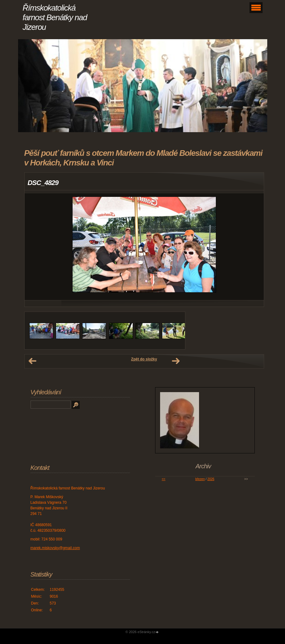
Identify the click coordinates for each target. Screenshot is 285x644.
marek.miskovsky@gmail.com (55, 548)
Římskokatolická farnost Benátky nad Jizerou (55, 17)
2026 (211, 479)
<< (164, 479)
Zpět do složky (144, 359)
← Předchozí (32, 361)
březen (200, 479)
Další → (176, 361)
